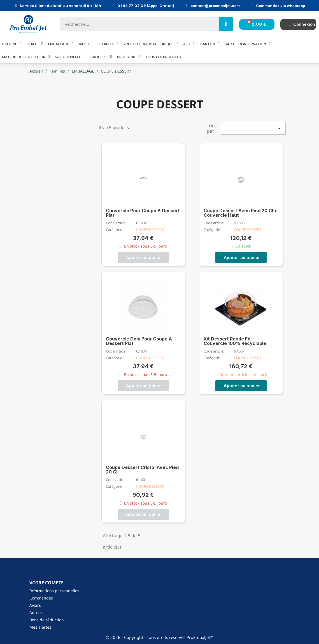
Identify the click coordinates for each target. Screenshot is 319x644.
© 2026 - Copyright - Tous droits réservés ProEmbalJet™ (160, 637)
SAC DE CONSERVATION (248, 44)
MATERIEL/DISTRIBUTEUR (26, 57)
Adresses (38, 613)
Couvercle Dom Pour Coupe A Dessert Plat (139, 341)
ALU (189, 44)
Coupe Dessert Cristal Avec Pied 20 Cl (142, 470)
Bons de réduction (47, 620)
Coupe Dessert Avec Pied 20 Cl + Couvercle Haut (240, 213)
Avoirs (35, 605)
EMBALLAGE (61, 44)
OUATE (35, 44)
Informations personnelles (54, 591)
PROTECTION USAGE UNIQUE (151, 44)
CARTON (210, 44)
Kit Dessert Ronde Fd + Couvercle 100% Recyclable (235, 341)
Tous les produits (163, 57)
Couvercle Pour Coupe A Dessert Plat (143, 213)
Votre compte (46, 583)
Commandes (41, 598)
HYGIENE (12, 44)
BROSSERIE (129, 57)
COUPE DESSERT (150, 230)
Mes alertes (40, 627)
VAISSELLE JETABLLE (99, 44)
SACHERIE (101, 57)
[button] (143, 257)
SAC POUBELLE (70, 57)
